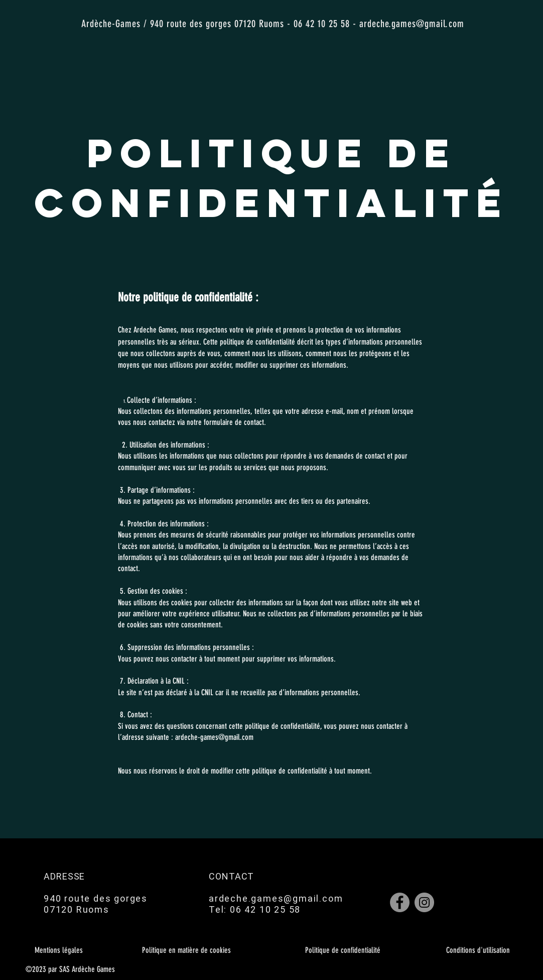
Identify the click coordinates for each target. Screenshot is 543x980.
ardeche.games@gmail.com (412, 24)
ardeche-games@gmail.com (214, 737)
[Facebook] (400, 902)
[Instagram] (424, 902)
